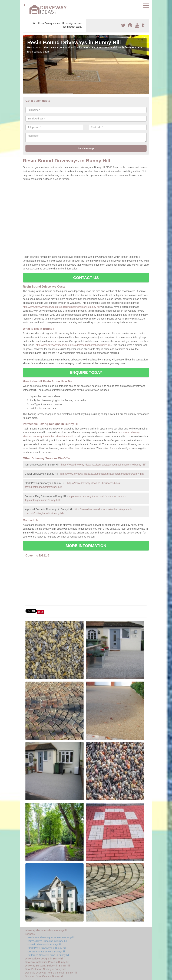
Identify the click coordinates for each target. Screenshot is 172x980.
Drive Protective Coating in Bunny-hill (45, 969)
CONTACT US (86, 278)
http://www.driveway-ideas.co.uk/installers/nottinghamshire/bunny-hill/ (74, 345)
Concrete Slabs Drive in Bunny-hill (46, 952)
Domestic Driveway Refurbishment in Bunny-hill (51, 973)
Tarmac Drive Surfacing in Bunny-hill (47, 941)
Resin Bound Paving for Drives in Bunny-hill (51, 937)
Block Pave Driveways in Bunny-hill (47, 948)
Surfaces (30, 934)
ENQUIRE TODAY (86, 372)
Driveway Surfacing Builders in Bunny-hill (47, 966)
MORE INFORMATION (86, 546)
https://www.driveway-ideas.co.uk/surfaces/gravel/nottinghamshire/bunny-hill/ (102, 474)
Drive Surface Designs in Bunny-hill (44, 959)
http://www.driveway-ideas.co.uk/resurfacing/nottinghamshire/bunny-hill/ (62, 307)
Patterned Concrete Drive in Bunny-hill (48, 955)
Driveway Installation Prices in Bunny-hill (47, 962)
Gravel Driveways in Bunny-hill (44, 945)
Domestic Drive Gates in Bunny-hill (44, 976)
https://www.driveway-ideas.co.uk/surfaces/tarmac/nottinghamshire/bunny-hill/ (103, 465)
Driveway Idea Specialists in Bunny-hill (46, 930)
